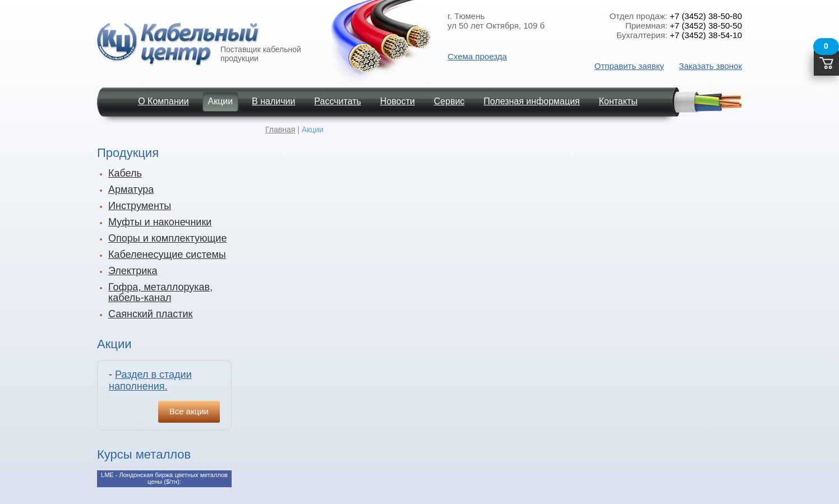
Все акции (189, 411)
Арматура (131, 189)
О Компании (163, 101)
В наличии (273, 101)
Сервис (450, 101)
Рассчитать (338, 101)
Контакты (618, 101)
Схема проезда (477, 56)
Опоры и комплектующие (167, 238)
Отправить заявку (629, 66)
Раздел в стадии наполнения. (150, 380)
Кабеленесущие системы (167, 255)
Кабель (125, 173)
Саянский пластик (150, 314)
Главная (280, 130)
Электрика (133, 271)
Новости (398, 101)
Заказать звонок (711, 66)
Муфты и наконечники (160, 222)
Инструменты (140, 206)
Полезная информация (532, 101)
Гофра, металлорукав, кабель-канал (160, 292)
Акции (221, 101)
